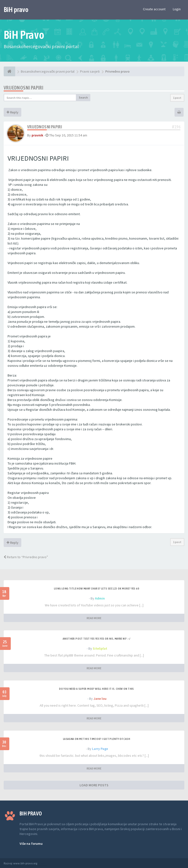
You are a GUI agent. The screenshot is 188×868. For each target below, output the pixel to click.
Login (177, 9)
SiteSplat (100, 648)
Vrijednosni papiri (23, 88)
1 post (177, 98)
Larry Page (100, 749)
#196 (176, 127)
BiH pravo (16, 10)
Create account (154, 9)
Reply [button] (12, 112)
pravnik (37, 135)
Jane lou (100, 699)
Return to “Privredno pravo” (26, 557)
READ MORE (94, 618)
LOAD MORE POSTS (94, 785)
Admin (100, 598)
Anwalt (42, 863)
